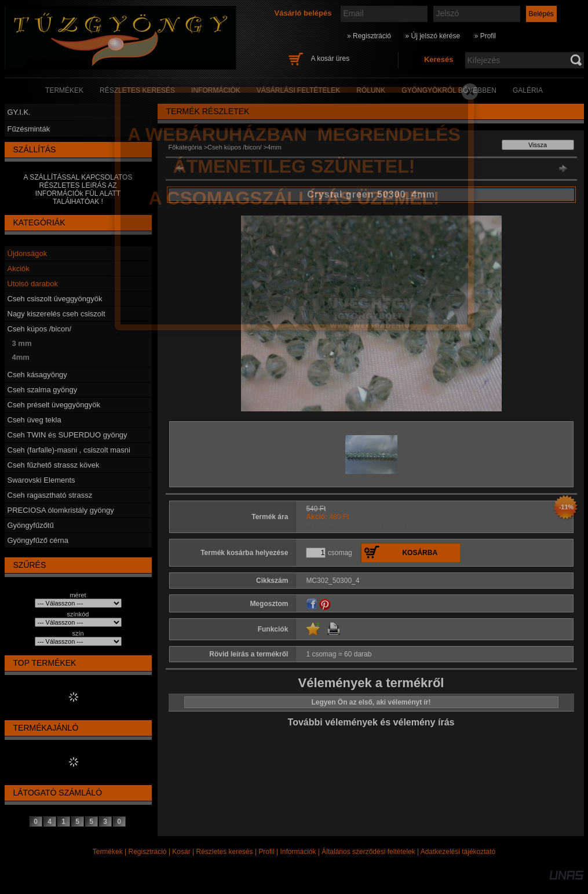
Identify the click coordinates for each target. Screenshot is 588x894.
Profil (266, 852)
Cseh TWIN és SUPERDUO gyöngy (67, 435)
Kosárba (420, 553)
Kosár (181, 852)
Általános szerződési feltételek (368, 852)
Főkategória (185, 147)
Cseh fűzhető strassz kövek (54, 465)
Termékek (108, 852)
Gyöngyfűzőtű (31, 525)
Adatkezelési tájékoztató (458, 852)
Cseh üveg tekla (34, 420)
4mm (21, 357)
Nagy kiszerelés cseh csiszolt (56, 314)
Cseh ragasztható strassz (50, 495)
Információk (298, 852)
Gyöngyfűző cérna (38, 540)
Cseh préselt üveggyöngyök (54, 405)
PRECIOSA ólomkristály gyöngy (61, 510)
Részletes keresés (225, 852)
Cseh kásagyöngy (37, 375)
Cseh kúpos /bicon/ (40, 329)
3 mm (22, 343)
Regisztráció (148, 852)
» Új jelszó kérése (432, 36)
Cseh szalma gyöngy (43, 390)
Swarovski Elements (41, 480)
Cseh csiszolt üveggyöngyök (55, 299)
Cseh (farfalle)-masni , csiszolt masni (69, 450)
